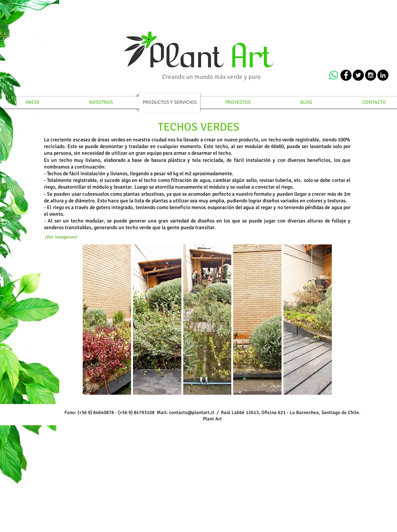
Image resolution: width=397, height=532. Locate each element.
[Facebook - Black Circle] (346, 75)
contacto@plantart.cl (192, 413)
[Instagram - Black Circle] (371, 75)
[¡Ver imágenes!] (61, 237)
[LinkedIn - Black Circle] (383, 75)
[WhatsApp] (334, 75)
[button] (107, 320)
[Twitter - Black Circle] (358, 75)
